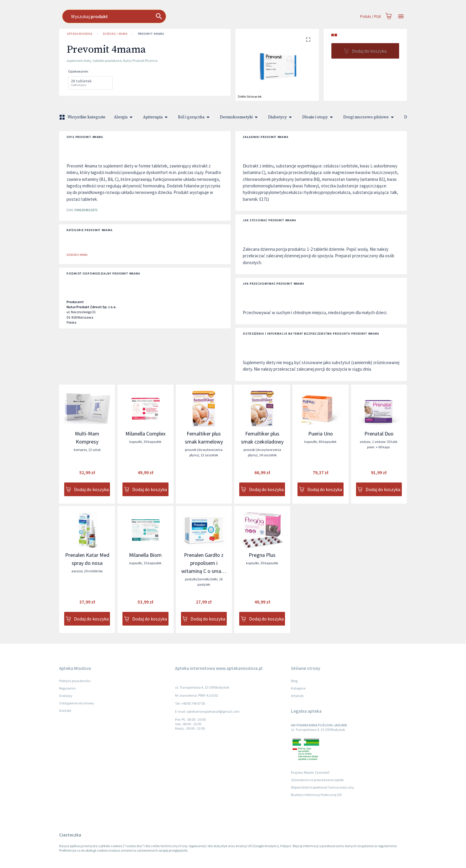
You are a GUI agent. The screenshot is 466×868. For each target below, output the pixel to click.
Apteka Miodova (80, 34)
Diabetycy (281, 117)
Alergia (124, 117)
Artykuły (297, 696)
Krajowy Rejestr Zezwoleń (310, 772)
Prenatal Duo (379, 434)
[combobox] (197, 16)
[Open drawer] (401, 17)
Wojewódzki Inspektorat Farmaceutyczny (322, 787)
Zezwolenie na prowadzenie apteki (317, 780)
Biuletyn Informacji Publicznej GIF (317, 795)
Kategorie (298, 688)
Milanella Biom (145, 555)
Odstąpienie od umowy (77, 703)
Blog (294, 681)
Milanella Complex (145, 434)
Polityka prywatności (75, 681)
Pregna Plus (262, 555)
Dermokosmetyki (240, 117)
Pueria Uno (321, 434)
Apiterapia (156, 117)
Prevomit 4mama (151, 34)
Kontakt (65, 710)
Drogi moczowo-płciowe (370, 117)
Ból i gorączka (195, 117)
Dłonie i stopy (319, 117)
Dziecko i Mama (115, 34)
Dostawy (66, 696)
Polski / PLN (370, 17)
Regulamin (67, 688)
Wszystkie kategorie (83, 117)
